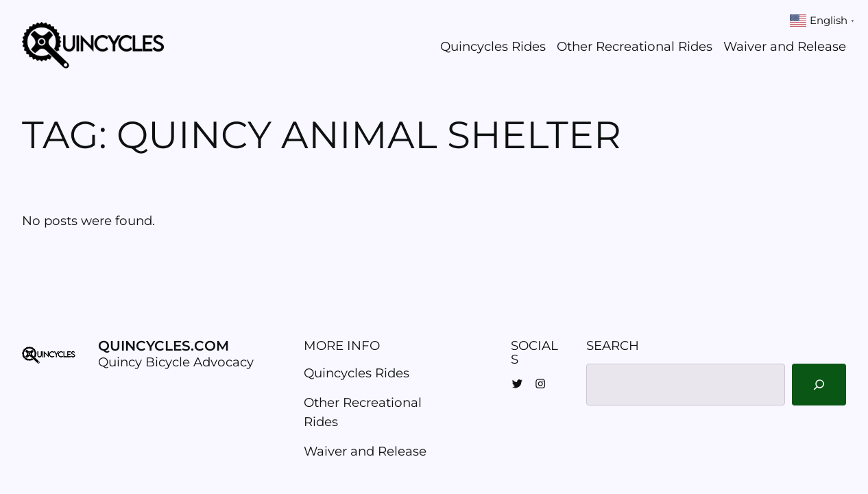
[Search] (819, 385)
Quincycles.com (164, 346)
